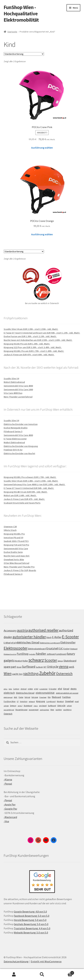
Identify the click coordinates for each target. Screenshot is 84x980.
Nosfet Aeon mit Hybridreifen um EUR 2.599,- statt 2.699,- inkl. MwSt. (38, 340)
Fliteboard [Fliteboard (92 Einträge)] (74, 649)
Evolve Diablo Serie (13, 552)
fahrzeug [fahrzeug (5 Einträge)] (35, 697)
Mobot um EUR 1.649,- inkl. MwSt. (20, 495)
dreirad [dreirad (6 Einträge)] (24, 689)
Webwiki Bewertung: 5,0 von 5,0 (31, 933)
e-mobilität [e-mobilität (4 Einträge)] (44, 689)
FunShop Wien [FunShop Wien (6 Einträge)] (10, 701)
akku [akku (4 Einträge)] (6, 689)
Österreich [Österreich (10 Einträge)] (8, 714)
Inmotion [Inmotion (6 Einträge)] (24, 701)
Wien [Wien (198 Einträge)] (8, 673)
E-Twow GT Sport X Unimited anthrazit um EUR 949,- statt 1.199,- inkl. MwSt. (42, 333)
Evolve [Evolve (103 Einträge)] (66, 649)
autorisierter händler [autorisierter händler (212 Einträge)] (29, 637)
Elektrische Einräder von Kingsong (21, 446)
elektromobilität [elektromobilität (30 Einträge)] (45, 693)
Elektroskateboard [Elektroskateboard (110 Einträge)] (37, 649)
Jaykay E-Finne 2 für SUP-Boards (20, 570)
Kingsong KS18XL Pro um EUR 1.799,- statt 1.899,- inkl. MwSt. (34, 351)
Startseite (12, 32)
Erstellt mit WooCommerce (46, 961)
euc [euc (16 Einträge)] (16, 697)
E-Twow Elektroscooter (15, 439)
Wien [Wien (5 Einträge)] (52, 710)
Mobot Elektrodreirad (14, 382)
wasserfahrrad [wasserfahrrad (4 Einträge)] (9, 710)
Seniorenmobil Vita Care (16, 549)
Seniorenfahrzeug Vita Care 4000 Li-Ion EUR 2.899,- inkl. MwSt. (35, 484)
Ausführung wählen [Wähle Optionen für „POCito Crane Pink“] (42, 148)
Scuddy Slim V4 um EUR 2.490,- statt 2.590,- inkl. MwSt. (31, 481)
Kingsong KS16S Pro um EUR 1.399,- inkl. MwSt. (27, 344)
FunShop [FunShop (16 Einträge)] (66, 697)
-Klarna (8, 779)
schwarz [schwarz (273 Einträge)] (36, 660)
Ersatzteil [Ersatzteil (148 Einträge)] (52, 648)
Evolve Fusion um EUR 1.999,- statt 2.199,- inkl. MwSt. (30, 336)
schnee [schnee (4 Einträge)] (6, 706)
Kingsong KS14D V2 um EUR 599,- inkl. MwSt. (26, 492)
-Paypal (8, 784)
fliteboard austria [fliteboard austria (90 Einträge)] (10, 654)
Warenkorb (65, 972)
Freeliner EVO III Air (13, 450)
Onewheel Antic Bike (14, 560)
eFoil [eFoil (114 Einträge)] (13, 643)
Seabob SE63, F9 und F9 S (16, 541)
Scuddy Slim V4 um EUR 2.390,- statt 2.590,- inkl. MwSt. (31, 329)
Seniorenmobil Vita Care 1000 (18, 389)
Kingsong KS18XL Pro (14, 534)
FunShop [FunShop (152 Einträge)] (23, 654)
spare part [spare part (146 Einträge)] (10, 667)
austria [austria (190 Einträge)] (22, 630)
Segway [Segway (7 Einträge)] (13, 706)
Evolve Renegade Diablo (16, 428)
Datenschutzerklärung (16, 961)
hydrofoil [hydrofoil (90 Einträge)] (32, 654)
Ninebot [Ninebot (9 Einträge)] (60, 701)
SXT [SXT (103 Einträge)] (45, 667)
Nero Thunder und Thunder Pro (19, 567)
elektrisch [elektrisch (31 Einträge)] (9, 693)
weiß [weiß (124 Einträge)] (72, 667)
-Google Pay (10, 809)
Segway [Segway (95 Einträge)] (60, 661)
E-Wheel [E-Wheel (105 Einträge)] (7, 643)
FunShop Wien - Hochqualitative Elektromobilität (21, 14)
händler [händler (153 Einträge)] (41, 654)
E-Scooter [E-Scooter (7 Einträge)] (53, 689)
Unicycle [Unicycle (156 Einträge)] (53, 667)
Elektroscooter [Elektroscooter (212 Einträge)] (15, 648)
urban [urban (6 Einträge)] (69, 706)
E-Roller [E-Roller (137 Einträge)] (57, 637)
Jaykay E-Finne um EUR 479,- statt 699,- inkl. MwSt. (29, 355)
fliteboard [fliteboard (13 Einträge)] (56, 697)
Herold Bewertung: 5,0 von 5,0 (30, 920)
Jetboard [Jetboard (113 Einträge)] (51, 654)
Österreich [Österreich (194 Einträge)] (64, 674)
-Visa (6, 821)
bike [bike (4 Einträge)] (10, 689)
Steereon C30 (10, 527)
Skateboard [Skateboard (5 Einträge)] (28, 706)
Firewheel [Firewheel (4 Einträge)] (43, 697)
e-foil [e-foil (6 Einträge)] (36, 689)
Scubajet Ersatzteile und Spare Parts (22, 503)
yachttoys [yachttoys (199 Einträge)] (31, 673)
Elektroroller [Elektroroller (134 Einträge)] (68, 643)
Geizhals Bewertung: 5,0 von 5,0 (31, 924)
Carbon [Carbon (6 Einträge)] (16, 689)
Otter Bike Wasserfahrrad (16, 563)
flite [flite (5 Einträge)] (49, 697)
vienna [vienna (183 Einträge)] (64, 666)
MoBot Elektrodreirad (14, 442)
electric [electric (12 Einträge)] (74, 689)
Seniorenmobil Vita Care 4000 (18, 386)
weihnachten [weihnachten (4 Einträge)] (44, 710)
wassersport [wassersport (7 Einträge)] (34, 710)
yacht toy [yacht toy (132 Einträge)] (17, 674)
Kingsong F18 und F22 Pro (16, 545)
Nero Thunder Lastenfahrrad (18, 397)
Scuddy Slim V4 (11, 379)
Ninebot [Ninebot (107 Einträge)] (18, 661)
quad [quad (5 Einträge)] (77, 701)
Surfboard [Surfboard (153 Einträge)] (29, 667)
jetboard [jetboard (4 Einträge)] (32, 702)
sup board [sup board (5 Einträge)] (43, 706)
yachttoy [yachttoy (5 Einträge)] (59, 710)
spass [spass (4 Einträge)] (36, 706)
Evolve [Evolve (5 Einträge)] (21, 697)
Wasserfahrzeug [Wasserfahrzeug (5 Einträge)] (21, 710)
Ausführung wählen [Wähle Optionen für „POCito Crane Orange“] (42, 234)
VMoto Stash (10, 530)
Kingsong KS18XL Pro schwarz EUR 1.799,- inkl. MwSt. (30, 477)
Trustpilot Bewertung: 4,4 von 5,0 (32, 928)
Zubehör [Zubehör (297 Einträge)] (47, 673)
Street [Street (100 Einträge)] (19, 667)
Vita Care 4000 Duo (13, 393)
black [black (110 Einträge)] (49, 637)
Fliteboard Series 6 (13, 574)
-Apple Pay (10, 804)
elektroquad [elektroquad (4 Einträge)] (8, 697)
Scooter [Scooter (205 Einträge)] (51, 660)
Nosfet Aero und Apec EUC (17, 556)
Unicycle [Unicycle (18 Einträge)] (61, 705)
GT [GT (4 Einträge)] (18, 702)
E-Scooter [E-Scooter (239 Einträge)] (70, 637)
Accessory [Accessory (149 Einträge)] (10, 630)
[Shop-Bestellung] (24, 54)
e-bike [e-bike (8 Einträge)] (30, 689)
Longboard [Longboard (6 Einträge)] (51, 701)
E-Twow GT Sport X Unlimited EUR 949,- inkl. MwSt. (29, 488)
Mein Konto (14, 975)
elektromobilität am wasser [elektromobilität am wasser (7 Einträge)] (67, 693)
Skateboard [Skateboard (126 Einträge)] (70, 661)
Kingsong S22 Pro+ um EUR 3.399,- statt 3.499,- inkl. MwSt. (33, 347)
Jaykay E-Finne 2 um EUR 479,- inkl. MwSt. (24, 499)
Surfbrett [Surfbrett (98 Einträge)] (39, 667)
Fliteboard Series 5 (13, 431)
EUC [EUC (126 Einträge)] (61, 648)
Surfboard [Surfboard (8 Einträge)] (52, 706)
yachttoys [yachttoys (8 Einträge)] (67, 710)
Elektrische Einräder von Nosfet (19, 453)
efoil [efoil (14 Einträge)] (60, 689)
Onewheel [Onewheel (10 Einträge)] (69, 701)
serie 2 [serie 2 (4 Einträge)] (20, 706)
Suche (42, 975)
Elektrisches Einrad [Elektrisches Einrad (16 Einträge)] (25, 693)
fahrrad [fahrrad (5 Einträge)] (27, 697)
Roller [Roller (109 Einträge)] (25, 661)
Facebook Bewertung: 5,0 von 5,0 (32, 916)
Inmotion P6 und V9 (13, 538)
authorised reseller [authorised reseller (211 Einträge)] (43, 630)
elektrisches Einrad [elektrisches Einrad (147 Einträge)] (28, 642)
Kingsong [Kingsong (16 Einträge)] (41, 701)
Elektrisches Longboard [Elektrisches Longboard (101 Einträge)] (50, 643)
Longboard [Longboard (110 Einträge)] (61, 654)
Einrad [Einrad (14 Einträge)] (66, 689)
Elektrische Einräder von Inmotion (21, 424)
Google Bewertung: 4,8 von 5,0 (30, 912)
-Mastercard (10, 817)
